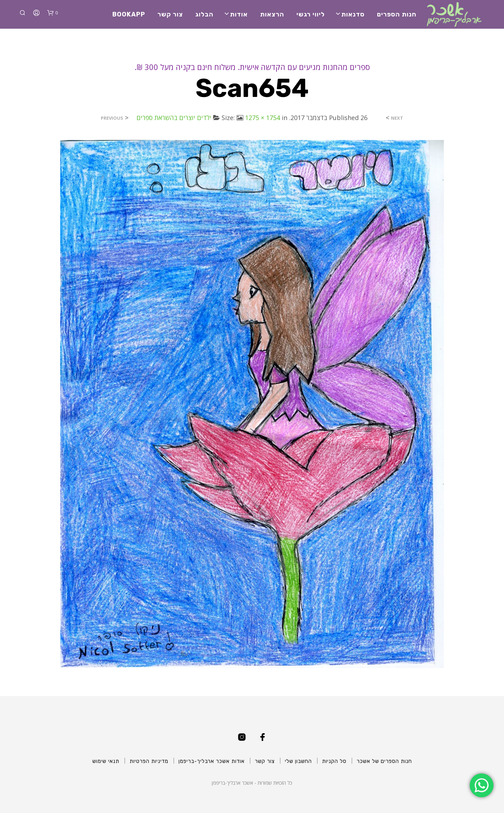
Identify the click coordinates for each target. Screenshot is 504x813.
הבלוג (204, 14)
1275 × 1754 (262, 118)
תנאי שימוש (106, 761)
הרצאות (272, 14)
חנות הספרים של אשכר (384, 761)
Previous (112, 118)
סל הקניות (334, 761)
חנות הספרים (397, 14)
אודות (239, 14)
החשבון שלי (298, 761)
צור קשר (170, 14)
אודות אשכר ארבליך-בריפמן (212, 761)
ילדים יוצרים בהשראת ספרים (174, 118)
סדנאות (353, 14)
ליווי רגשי (311, 14)
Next (397, 118)
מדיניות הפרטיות (149, 761)
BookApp (129, 14)
